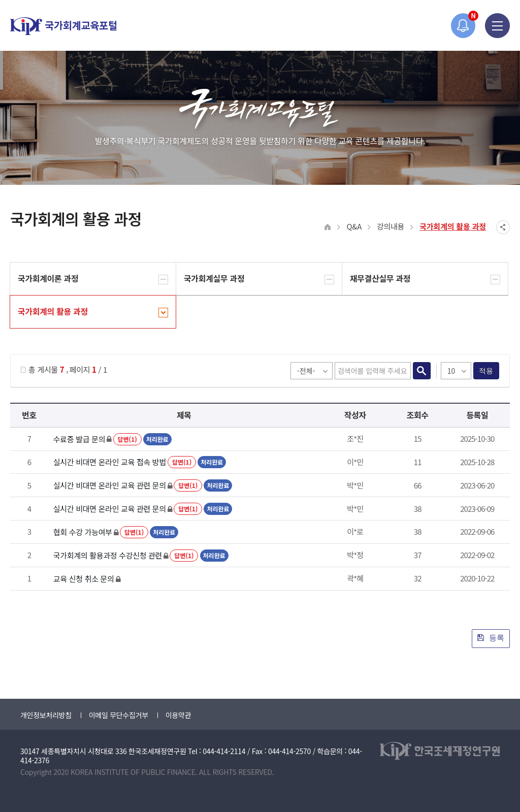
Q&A (354, 226)
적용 (486, 371)
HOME (328, 227)
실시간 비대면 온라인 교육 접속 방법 (110, 462)
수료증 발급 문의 (79, 439)
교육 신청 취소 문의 (84, 579)
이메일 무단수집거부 (119, 715)
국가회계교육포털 (63, 26)
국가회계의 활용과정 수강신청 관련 (108, 555)
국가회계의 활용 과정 (453, 226)
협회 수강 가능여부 (83, 532)
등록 (491, 638)
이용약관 (178, 715)
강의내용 (391, 226)
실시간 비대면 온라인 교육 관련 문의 (110, 485)
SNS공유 (503, 227)
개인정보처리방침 (46, 715)
